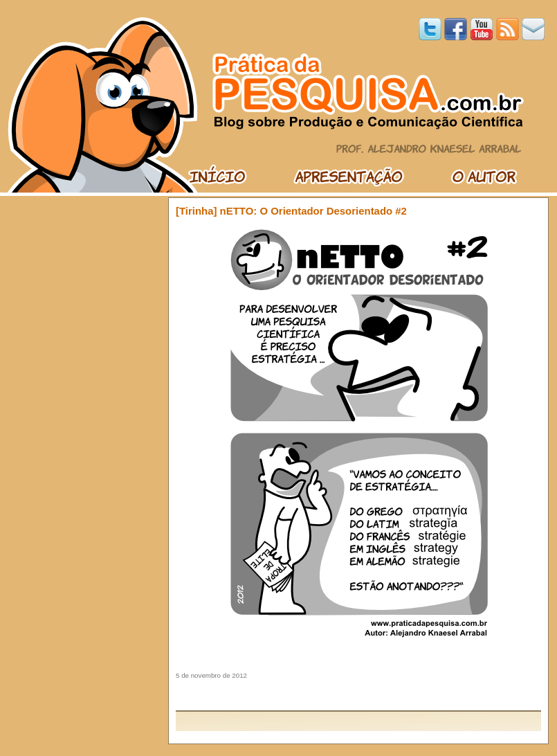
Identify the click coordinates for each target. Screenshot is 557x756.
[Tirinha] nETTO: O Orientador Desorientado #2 (291, 211)
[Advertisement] (358, 695)
